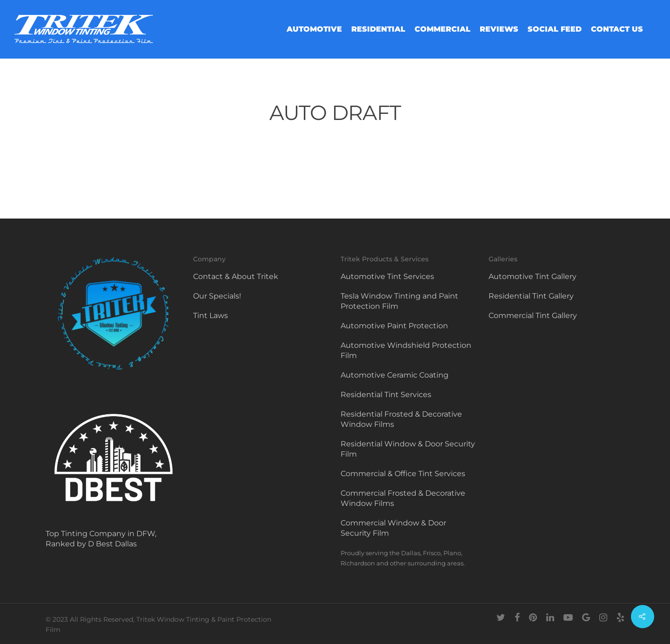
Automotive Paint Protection (394, 326)
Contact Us (617, 29)
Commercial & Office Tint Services (403, 474)
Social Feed (555, 29)
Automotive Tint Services (387, 276)
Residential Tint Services (386, 395)
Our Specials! (217, 296)
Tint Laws (211, 315)
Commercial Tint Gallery (533, 315)
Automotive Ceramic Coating (395, 375)
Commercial (442, 29)
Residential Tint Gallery (531, 296)
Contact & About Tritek (236, 276)
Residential (378, 29)
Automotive (314, 29)
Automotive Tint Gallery (533, 276)
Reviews (499, 29)
